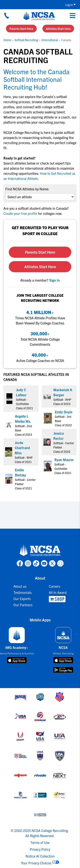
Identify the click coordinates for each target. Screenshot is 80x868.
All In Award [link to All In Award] (58, 592)
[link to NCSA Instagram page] (28, 563)
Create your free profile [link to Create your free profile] (21, 213)
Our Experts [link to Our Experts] (22, 599)
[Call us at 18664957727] (7, 16)
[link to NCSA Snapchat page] (60, 563)
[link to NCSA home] (40, 550)
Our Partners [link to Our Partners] (23, 605)
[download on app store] (17, 660)
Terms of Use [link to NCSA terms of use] (40, 842)
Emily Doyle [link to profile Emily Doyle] (64, 412)
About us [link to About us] (20, 586)
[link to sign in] (55, 280)
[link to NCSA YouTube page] (44, 563)
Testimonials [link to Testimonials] (23, 592)
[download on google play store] (63, 670)
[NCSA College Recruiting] (39, 16)
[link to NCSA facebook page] (20, 563)
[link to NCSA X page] (52, 563)
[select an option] (40, 197)
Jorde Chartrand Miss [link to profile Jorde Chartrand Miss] (22, 448)
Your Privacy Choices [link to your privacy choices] (36, 863)
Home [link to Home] (7, 40)
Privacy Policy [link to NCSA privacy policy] (40, 849)
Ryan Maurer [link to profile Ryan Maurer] (64, 460)
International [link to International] (50, 40)
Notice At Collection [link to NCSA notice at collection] (40, 856)
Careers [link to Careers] (55, 586)
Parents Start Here (21, 29)
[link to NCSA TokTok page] (36, 563)
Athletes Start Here (58, 29)
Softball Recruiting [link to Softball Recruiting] (26, 40)
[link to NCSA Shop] (58, 599)
